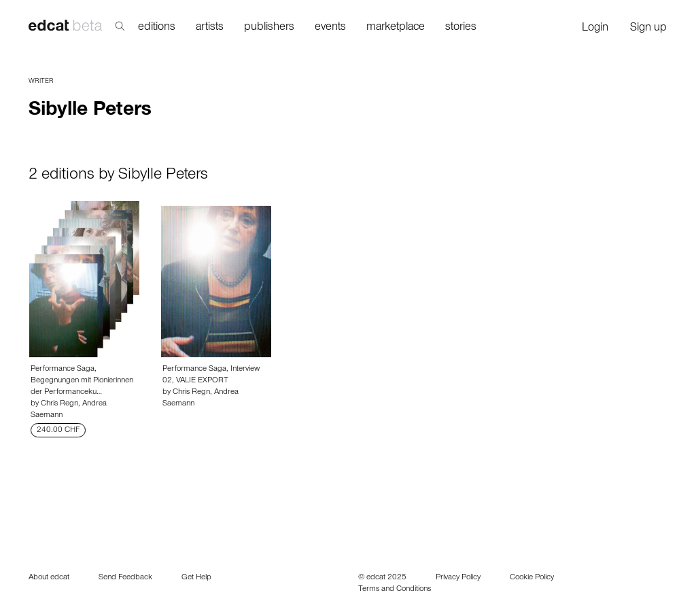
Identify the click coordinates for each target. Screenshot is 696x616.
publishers (269, 28)
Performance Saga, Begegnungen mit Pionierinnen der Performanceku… (82, 381)
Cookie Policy (532, 578)
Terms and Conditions (395, 590)
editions (157, 28)
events (330, 28)
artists (210, 28)
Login (595, 29)
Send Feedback (125, 578)
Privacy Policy (458, 578)
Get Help (196, 578)
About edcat (49, 578)
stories (461, 28)
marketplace (396, 28)
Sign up (648, 29)
